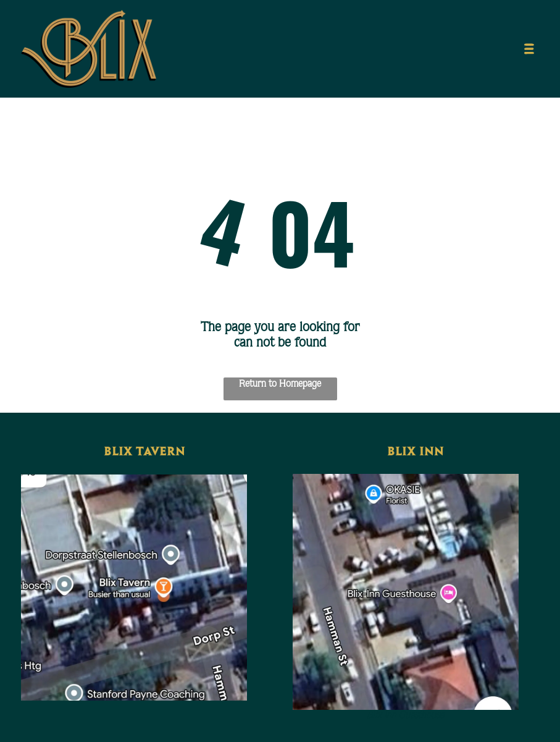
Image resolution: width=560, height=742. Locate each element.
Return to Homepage (280, 383)
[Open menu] (529, 49)
